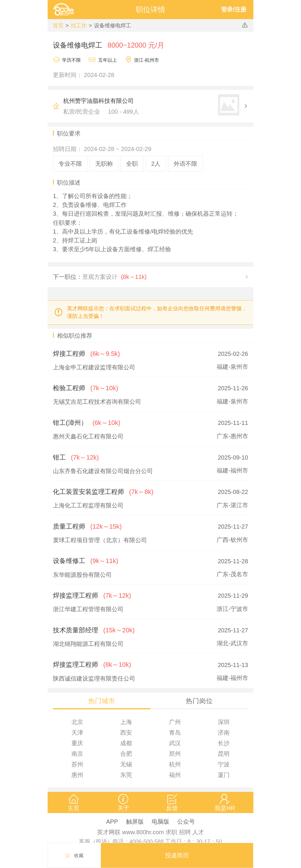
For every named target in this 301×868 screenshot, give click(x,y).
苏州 (77, 764)
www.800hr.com (143, 832)
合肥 (126, 754)
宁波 (224, 764)
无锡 (126, 764)
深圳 (224, 722)
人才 (198, 832)
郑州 (175, 754)
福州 (175, 775)
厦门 (224, 775)
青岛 (175, 733)
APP (112, 822)
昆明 (224, 754)
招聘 (185, 832)
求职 (171, 832)
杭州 (175, 764)
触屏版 (135, 822)
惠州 (77, 775)
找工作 (79, 25)
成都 (126, 743)
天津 (77, 733)
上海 (126, 722)
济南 (224, 733)
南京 (77, 754)
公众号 (186, 822)
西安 (126, 733)
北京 (77, 722)
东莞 (126, 775)
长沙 (224, 743)
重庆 (77, 743)
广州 (175, 722)
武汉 (175, 743)
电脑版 (160, 822)
